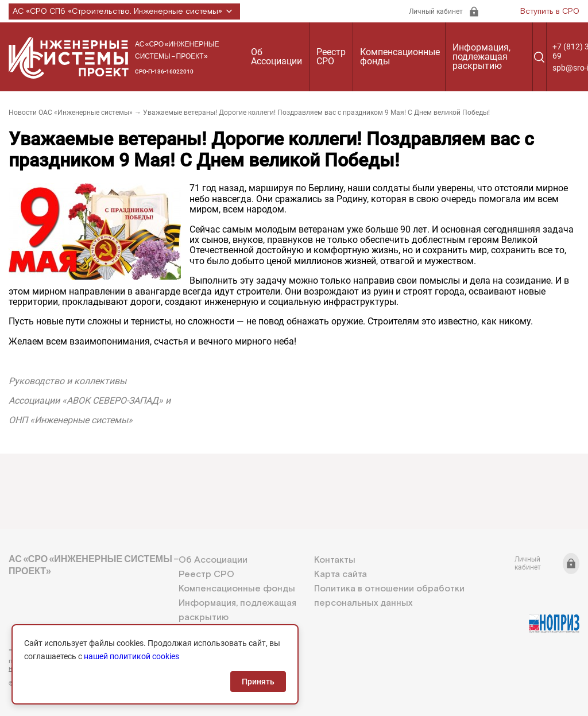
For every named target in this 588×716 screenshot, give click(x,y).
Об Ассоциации (276, 57)
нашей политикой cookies (131, 656)
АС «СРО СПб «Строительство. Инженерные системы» (124, 11)
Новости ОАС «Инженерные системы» (71, 113)
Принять (258, 682)
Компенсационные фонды (400, 57)
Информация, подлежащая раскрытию (481, 57)
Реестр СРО (331, 57)
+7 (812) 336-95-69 (60, 650)
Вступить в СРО (550, 11)
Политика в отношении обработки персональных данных (389, 596)
